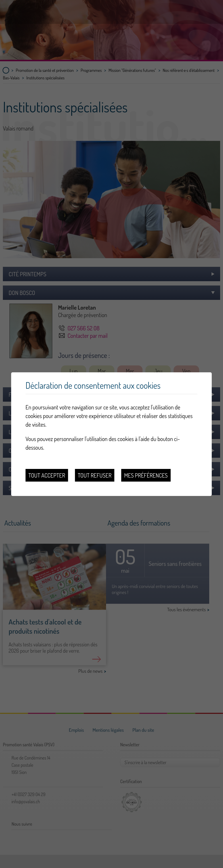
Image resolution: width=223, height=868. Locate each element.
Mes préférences (146, 475)
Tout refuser (95, 475)
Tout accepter (47, 475)
